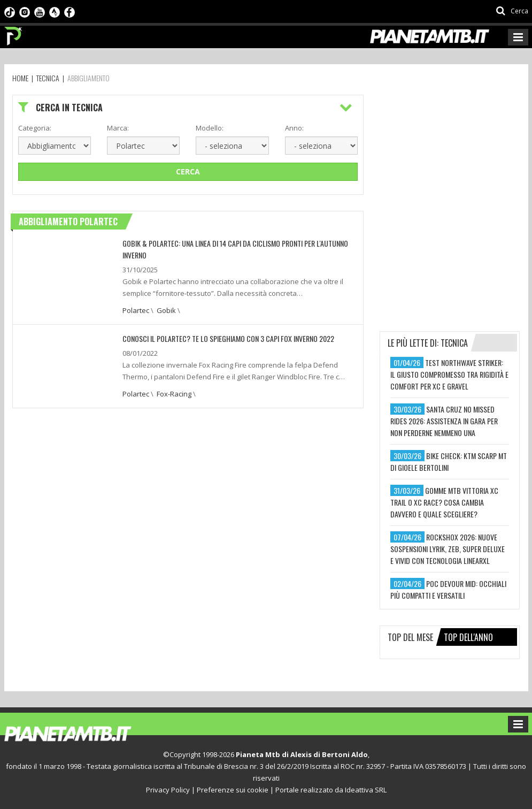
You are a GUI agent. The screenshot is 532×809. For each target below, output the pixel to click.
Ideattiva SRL (366, 790)
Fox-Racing (174, 394)
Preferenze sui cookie (233, 790)
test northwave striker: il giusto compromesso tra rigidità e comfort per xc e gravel (449, 374)
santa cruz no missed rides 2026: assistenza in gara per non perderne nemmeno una (444, 421)
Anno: (294, 128)
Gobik (166, 310)
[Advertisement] (456, 162)
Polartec (136, 310)
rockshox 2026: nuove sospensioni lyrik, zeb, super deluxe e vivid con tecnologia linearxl (448, 549)
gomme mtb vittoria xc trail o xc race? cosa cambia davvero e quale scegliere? (444, 502)
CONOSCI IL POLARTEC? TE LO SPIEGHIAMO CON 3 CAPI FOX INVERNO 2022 (228, 338)
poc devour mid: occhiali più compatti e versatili (448, 589)
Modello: (210, 128)
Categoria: (35, 128)
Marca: (118, 128)
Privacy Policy (168, 790)
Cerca (188, 171)
